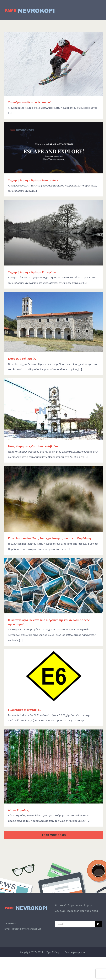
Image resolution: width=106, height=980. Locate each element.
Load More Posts (54, 835)
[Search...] (75, 924)
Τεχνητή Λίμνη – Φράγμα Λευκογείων (33, 180)
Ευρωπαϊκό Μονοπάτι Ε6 (25, 710)
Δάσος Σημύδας (18, 810)
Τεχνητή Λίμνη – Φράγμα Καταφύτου (33, 272)
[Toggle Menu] (98, 10)
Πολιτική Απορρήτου (75, 952)
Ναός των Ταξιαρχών (22, 359)
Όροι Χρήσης (53, 952)
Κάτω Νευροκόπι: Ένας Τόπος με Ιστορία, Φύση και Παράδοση (50, 538)
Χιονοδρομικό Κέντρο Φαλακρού (30, 102)
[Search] (98, 924)
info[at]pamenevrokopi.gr (26, 929)
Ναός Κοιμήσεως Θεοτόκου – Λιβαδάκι (34, 446)
